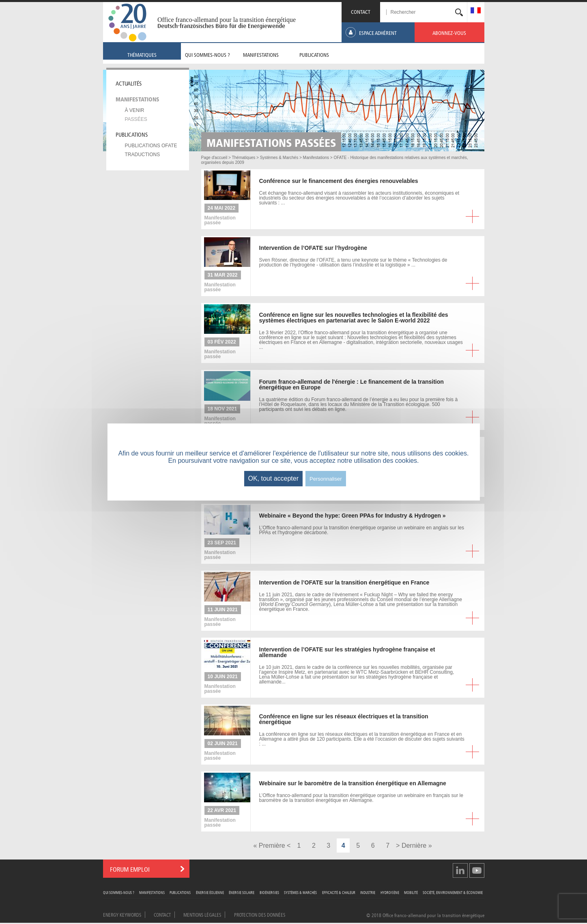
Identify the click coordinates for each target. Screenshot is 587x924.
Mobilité (411, 892)
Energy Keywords (122, 914)
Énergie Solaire (242, 892)
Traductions (143, 155)
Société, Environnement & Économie (453, 892)
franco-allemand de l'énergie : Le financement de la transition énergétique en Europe (352, 385)
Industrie (368, 892)
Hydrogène (390, 892)
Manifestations (138, 99)
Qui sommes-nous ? (119, 892)
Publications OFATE (151, 146)
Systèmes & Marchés (300, 892)
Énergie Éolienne (210, 892)
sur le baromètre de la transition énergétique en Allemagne (353, 783)
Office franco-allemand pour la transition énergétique (227, 20)
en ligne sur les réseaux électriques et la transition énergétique (344, 719)
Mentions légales (202, 914)
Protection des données (260, 914)
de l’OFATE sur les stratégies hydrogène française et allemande (347, 652)
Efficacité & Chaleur (339, 892)
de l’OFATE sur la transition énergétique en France (344, 582)
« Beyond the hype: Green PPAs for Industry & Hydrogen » (353, 516)
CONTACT (361, 11)
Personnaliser (326, 479)
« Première (269, 846)
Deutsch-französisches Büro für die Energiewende (221, 26)
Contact (162, 914)
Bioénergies (269, 892)
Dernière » (417, 846)
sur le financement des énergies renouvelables (339, 181)
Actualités (129, 83)
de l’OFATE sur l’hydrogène (313, 248)
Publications (132, 134)
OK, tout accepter (273, 478)
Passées (136, 119)
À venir (135, 110)
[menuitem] (476, 11)
